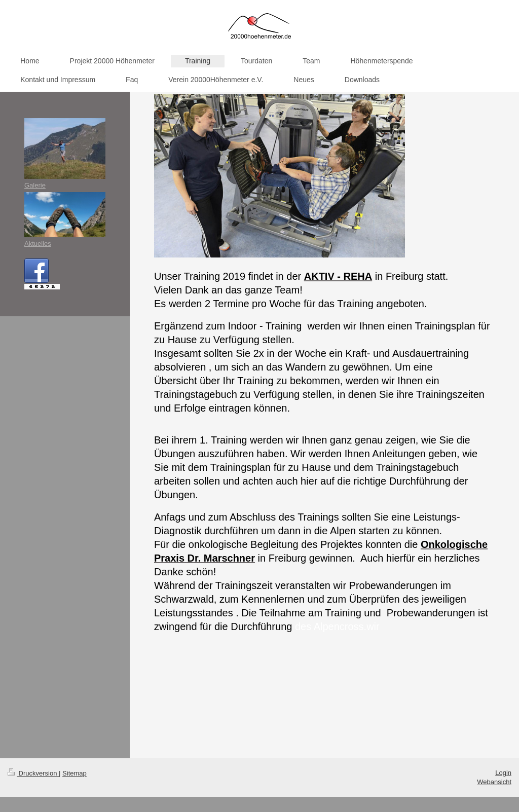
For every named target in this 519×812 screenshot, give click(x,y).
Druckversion (33, 773)
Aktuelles (38, 244)
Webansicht (494, 782)
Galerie (35, 185)
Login (503, 773)
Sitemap (75, 773)
